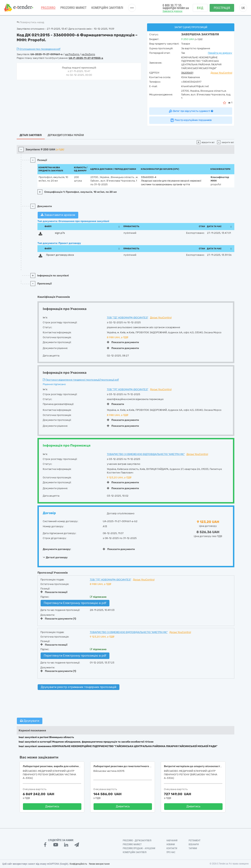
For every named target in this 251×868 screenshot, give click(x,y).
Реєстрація (222, 8)
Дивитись (52, 806)
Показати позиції (54, 592)
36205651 (187, 73)
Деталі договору (55, 557)
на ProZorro (72, 54)
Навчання (172, 841)
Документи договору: (57, 549)
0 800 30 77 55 (172, 5)
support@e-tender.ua (176, 8)
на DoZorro (88, 54)
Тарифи (193, 848)
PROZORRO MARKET (73, 8)
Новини (171, 844)
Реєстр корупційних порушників (191, 120)
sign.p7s (60, 233)
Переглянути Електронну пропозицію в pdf (75, 603)
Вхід (200, 8)
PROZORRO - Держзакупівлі (137, 841)
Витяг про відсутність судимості (191, 111)
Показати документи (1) (58, 619)
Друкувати (30, 721)
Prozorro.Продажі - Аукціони (139, 848)
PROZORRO (48, 8)
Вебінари (194, 844)
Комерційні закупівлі (107, 8)
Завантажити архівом (58, 215)
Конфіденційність (78, 864)
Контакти (172, 848)
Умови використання (99, 864)
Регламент (195, 841)
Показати (115, 404)
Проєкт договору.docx (60, 255)
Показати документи (123, 342)
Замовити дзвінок (172, 11)
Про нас (171, 852)
